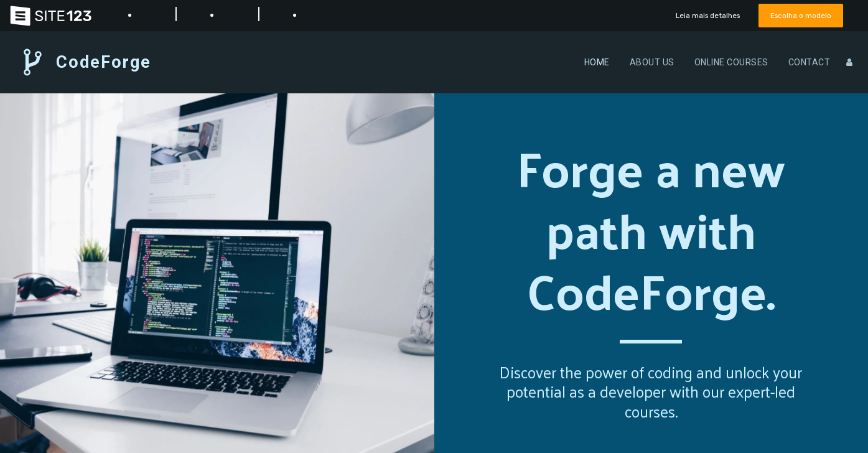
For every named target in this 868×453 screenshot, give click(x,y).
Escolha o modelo (798, 15)
